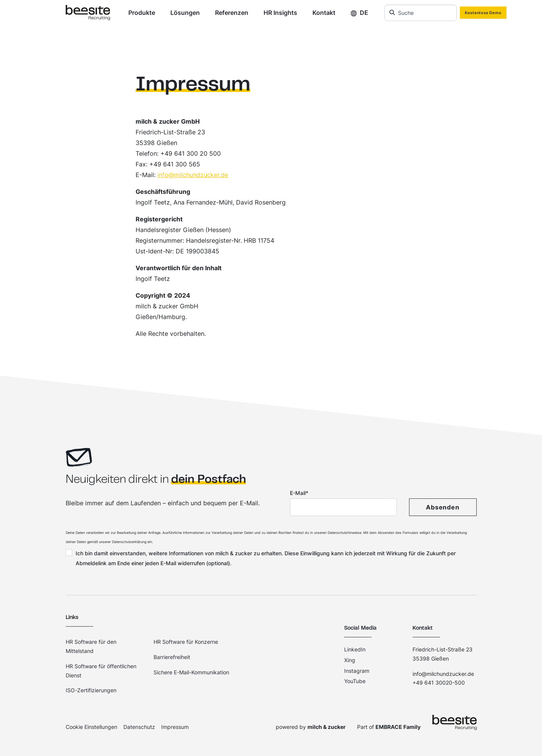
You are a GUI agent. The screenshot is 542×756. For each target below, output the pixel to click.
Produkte (142, 13)
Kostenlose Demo (483, 13)
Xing (350, 660)
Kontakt (324, 13)
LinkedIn (355, 649)
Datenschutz (139, 727)
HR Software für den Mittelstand (91, 646)
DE (359, 13)
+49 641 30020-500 (439, 683)
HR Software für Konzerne (186, 642)
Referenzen (232, 13)
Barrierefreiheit (172, 657)
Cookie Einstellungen (91, 727)
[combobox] (421, 13)
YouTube (355, 681)
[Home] (88, 13)
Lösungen (185, 13)
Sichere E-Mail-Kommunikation (191, 672)
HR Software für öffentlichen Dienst (101, 671)
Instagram (357, 671)
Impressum (175, 727)
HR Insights (280, 13)
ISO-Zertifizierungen (91, 690)
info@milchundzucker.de (193, 175)
